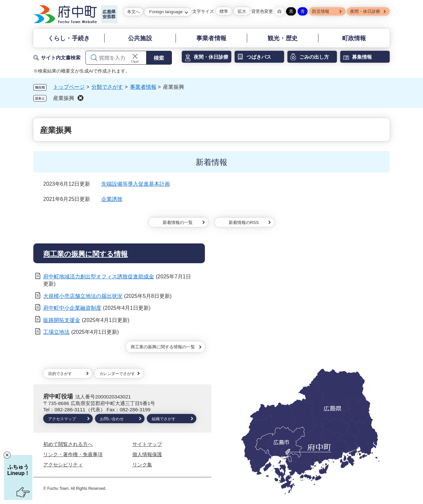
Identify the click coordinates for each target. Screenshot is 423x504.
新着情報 (211, 162)
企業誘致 (112, 199)
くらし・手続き (69, 38)
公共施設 (140, 38)
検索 (159, 58)
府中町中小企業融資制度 (72, 308)
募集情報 (362, 57)
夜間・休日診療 (365, 11)
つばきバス (259, 57)
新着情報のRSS (244, 222)
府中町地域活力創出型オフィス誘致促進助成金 (99, 277)
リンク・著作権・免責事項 (73, 454)
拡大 (242, 11)
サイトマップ (147, 444)
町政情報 (354, 38)
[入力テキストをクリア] (135, 58)
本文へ (133, 12)
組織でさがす (164, 419)
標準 (224, 11)
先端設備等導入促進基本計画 (136, 184)
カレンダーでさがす (117, 374)
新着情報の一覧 (178, 222)
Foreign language (166, 12)
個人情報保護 (147, 454)
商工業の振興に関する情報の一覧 (163, 347)
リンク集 (142, 465)
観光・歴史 (283, 38)
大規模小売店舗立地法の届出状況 (83, 296)
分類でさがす (107, 87)
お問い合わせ (112, 419)
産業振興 (64, 98)
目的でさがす (60, 374)
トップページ (69, 87)
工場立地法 (56, 332)
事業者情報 (211, 38)
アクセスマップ (62, 419)
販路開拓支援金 (62, 320)
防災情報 (321, 11)
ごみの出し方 (314, 57)
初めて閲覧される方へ (68, 444)
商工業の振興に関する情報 (85, 254)
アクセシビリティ (63, 465)
